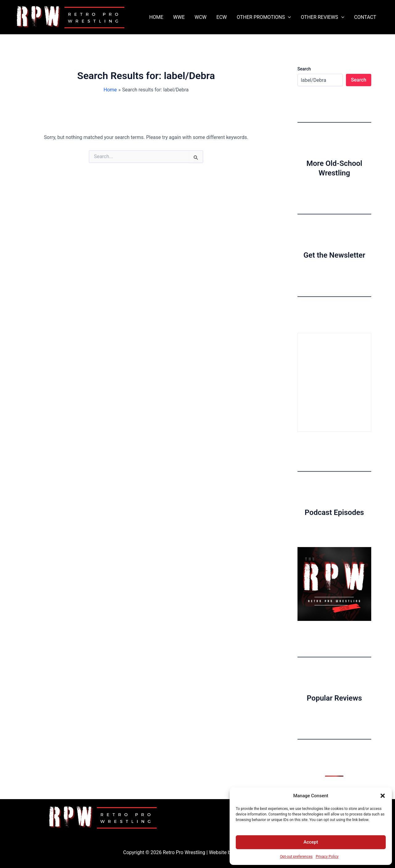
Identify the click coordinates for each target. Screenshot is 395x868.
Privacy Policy (327, 857)
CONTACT (365, 17)
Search (304, 69)
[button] (383, 796)
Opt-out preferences (296, 857)
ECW (222, 17)
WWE (179, 17)
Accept (311, 842)
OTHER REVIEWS (323, 17)
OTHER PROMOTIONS (264, 17)
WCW (200, 17)
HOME (156, 17)
